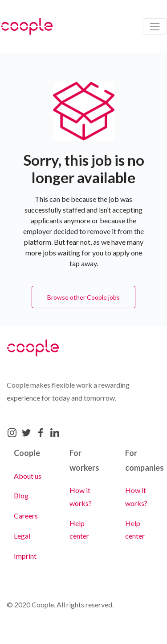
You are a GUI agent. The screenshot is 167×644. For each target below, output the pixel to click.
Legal (22, 536)
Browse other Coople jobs (83, 297)
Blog (21, 496)
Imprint (25, 556)
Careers (26, 516)
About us (28, 476)
